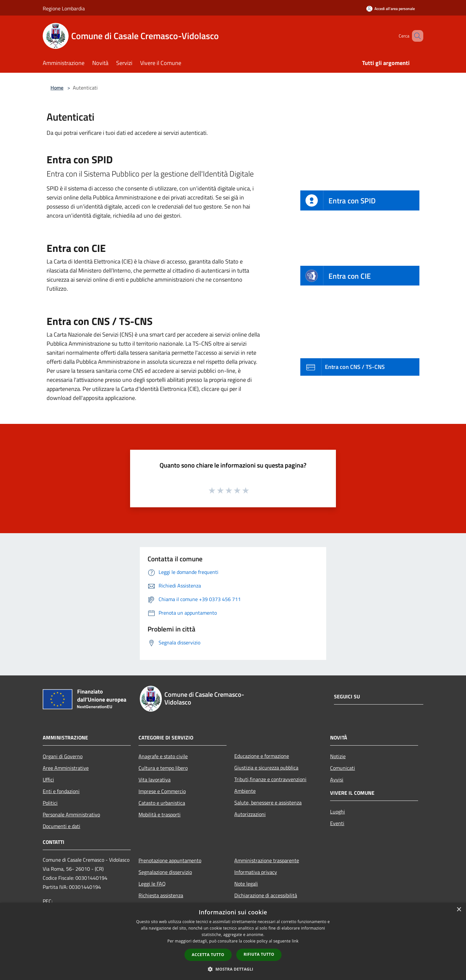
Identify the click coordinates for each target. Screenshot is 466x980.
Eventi (337, 823)
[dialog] (233, 941)
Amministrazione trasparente (267, 860)
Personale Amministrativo (71, 814)
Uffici (48, 780)
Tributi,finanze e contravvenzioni (270, 779)
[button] (233, 969)
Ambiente (245, 791)
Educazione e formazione (262, 756)
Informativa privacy (256, 872)
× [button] (459, 910)
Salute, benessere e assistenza (268, 802)
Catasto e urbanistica (162, 803)
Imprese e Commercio (162, 791)
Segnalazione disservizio (165, 872)
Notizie (338, 756)
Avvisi (337, 780)
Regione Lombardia (64, 8)
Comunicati (343, 768)
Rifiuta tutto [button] (259, 954)
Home (57, 88)
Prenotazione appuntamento (170, 860)
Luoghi (338, 812)
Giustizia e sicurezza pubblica (266, 768)
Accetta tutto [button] (208, 955)
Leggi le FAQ (152, 884)
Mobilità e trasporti (160, 814)
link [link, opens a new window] (295, 941)
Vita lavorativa (155, 780)
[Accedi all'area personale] (391, 9)
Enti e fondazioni (61, 791)
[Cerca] (416, 36)
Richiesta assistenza (161, 895)
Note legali (246, 884)
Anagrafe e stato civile (163, 756)
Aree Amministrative (66, 768)
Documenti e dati (61, 826)
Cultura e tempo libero (163, 768)
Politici (50, 803)
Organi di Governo (63, 756)
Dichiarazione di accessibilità (266, 895)
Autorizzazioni (250, 814)
